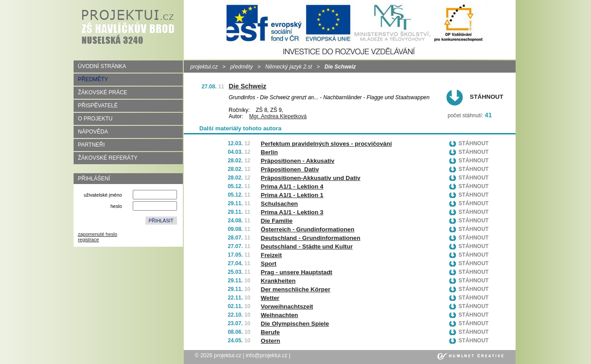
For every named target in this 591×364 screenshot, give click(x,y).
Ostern (271, 341)
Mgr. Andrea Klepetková (278, 116)
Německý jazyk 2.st (289, 67)
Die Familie (277, 221)
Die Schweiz (248, 86)
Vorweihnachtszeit (287, 306)
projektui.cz (204, 67)
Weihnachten (280, 315)
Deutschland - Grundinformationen (311, 238)
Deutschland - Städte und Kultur (307, 247)
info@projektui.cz (266, 355)
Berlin (270, 152)
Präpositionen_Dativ (290, 169)
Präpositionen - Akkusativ (298, 161)
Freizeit (272, 255)
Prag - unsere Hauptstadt (297, 272)
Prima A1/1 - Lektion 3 (292, 212)
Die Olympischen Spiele (295, 324)
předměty (242, 67)
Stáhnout (487, 97)
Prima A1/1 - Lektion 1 (292, 195)
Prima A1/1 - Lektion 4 (292, 187)
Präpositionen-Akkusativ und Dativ (311, 178)
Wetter (270, 298)
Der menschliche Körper (296, 289)
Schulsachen (279, 204)
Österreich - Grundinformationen (308, 229)
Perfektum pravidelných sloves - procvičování (326, 144)
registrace (89, 240)
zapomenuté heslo (98, 234)
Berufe (270, 332)
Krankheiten (278, 281)
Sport (269, 264)
